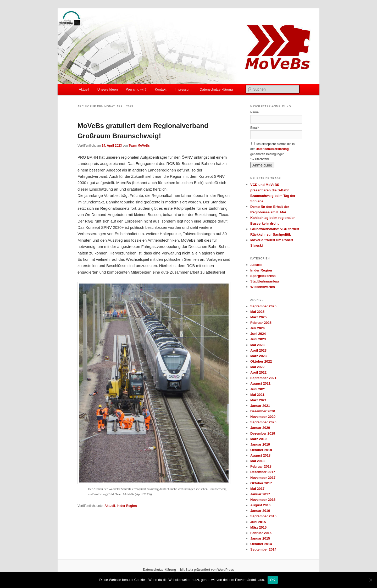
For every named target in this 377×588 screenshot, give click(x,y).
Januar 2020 (260, 428)
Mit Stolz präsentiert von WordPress (207, 570)
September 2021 (263, 378)
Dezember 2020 (263, 411)
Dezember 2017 (263, 472)
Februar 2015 (261, 533)
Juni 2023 (258, 339)
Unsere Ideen (108, 89)
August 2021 (260, 383)
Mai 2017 (257, 489)
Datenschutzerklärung (216, 89)
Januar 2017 (260, 494)
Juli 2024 (257, 328)
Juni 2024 (258, 334)
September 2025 (263, 306)
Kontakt (160, 89)
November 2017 (263, 478)
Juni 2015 (258, 522)
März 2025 (258, 317)
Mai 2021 (257, 395)
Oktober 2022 (261, 361)
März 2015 (258, 527)
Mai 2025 (257, 312)
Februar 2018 (261, 466)
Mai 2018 (257, 461)
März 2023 (258, 356)
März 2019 (258, 439)
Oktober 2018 (261, 450)
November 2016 (263, 500)
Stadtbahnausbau (265, 281)
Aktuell (84, 89)
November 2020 (263, 417)
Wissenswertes (263, 287)
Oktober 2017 (261, 483)
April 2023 (258, 350)
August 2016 (260, 505)
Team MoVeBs (139, 146)
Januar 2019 (260, 444)
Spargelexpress (263, 276)
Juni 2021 (258, 389)
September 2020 (263, 422)
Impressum (183, 89)
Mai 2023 (257, 345)
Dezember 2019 (263, 433)
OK (273, 580)
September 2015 (263, 516)
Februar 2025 (261, 323)
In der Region (127, 506)
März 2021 (258, 400)
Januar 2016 (260, 511)
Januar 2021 (260, 406)
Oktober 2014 (261, 544)
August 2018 (260, 455)
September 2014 (263, 549)
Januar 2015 (260, 538)
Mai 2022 (257, 367)
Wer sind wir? (136, 89)
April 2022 (258, 372)
